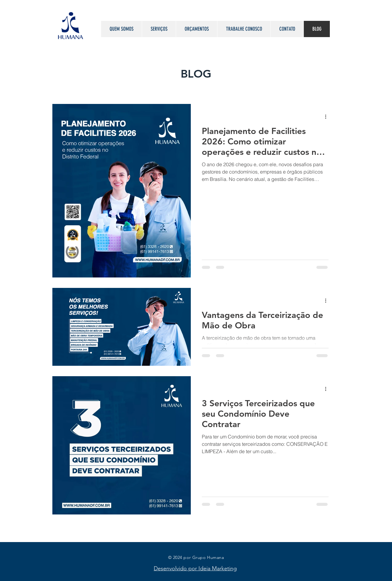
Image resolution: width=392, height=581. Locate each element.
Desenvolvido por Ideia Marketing (195, 568)
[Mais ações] (328, 117)
